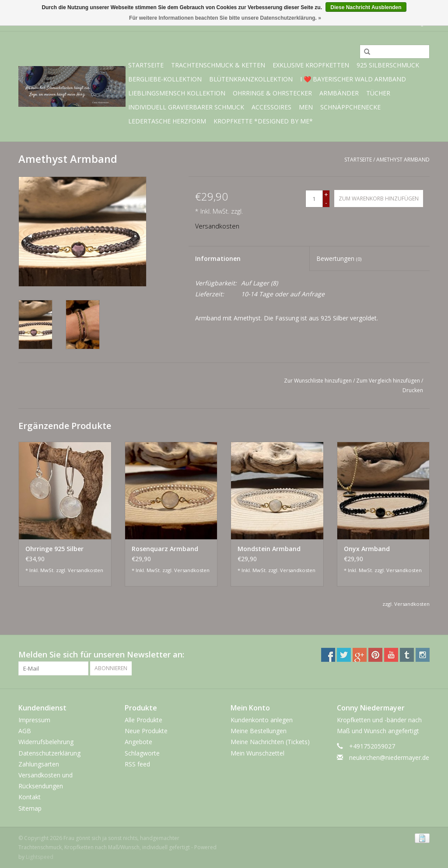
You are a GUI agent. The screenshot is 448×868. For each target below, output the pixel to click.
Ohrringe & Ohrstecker (272, 93)
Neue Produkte (146, 731)
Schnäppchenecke (350, 107)
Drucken (413, 390)
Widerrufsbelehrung (46, 742)
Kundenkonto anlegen (262, 720)
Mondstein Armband (269, 549)
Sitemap (30, 808)
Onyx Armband (367, 549)
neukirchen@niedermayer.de (389, 757)
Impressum (34, 720)
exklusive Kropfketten (311, 65)
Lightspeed (40, 857)
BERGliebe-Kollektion (165, 79)
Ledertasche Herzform (167, 121)
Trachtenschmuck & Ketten (218, 65)
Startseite (146, 65)
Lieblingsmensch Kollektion (177, 93)
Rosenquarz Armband (165, 549)
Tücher (378, 93)
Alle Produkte (143, 720)
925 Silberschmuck (388, 65)
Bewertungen (339, 258)
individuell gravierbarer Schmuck (186, 107)
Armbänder (339, 93)
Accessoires (271, 107)
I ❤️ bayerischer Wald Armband (353, 79)
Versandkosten (217, 226)
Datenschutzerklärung (49, 753)
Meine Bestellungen (259, 731)
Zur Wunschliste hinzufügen (318, 381)
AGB (25, 731)
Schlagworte (142, 753)
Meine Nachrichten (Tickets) (270, 742)
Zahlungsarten (39, 764)
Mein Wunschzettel (257, 753)
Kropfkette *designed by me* (263, 121)
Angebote (138, 742)
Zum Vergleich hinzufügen (389, 381)
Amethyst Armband (403, 160)
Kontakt (30, 797)
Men (306, 107)
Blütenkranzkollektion (251, 79)
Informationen (218, 258)
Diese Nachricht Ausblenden (366, 7)
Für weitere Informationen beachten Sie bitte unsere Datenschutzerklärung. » (225, 18)
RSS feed (137, 764)
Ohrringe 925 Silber (54, 549)
